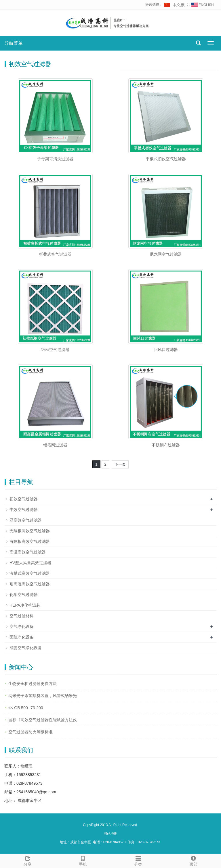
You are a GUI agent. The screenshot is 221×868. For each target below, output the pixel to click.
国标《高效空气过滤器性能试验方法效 (43, 720)
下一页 (120, 464)
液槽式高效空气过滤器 (30, 573)
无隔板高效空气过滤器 (30, 531)
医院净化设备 (22, 637)
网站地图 (110, 834)
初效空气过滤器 (24, 499)
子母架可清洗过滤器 (55, 159)
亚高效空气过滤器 (26, 520)
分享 (28, 860)
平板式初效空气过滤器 (166, 159)
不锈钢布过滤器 (166, 445)
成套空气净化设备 (26, 648)
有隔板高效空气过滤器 (30, 541)
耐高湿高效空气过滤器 (30, 584)
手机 (83, 860)
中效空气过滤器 (24, 510)
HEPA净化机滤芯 (25, 605)
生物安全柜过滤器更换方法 (33, 684)
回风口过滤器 (166, 350)
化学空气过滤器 (24, 595)
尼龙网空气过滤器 (166, 254)
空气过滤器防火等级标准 (31, 732)
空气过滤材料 (22, 616)
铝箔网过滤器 (55, 445)
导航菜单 (14, 43)
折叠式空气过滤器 (55, 254)
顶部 (193, 860)
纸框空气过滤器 (55, 350)
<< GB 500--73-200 (26, 708)
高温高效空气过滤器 (28, 552)
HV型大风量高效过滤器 (30, 563)
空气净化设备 (22, 626)
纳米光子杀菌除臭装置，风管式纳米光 (43, 696)
